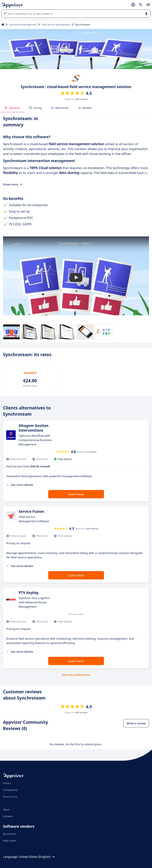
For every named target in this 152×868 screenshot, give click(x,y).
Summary (12, 108)
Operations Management (23, 24)
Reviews (85, 108)
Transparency (10, 790)
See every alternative (76, 675)
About (6, 809)
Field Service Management (56, 24)
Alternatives (60, 108)
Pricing (35, 108)
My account (9, 834)
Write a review (136, 723)
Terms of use (10, 797)
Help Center (10, 841)
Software (8, 816)
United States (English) (37, 857)
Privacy (7, 783)
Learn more (76, 494)
